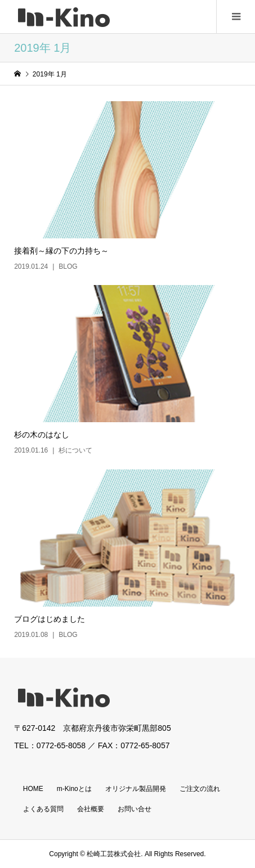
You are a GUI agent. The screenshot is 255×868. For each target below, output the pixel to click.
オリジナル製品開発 (136, 789)
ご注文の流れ (200, 789)
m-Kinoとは (74, 789)
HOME (33, 789)
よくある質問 (43, 809)
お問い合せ (135, 809)
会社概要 (91, 809)
